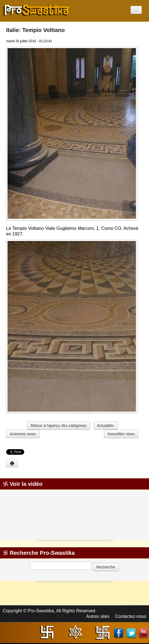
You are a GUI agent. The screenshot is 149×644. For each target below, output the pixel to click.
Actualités (106, 426)
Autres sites (98, 616)
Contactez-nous (131, 616)
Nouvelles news (121, 434)
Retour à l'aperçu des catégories (59, 426)
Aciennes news (23, 434)
